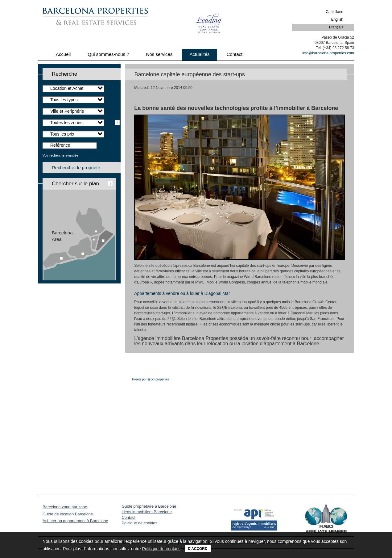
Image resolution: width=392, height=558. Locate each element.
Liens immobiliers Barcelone (147, 512)
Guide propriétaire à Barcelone (149, 506)
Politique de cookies (139, 523)
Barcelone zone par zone (65, 507)
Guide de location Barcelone (68, 514)
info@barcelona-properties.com (328, 53)
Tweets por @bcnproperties (150, 379)
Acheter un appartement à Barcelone (75, 521)
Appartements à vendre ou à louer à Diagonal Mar (182, 293)
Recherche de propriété (76, 168)
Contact (128, 517)
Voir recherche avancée (60, 155)
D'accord (198, 549)
